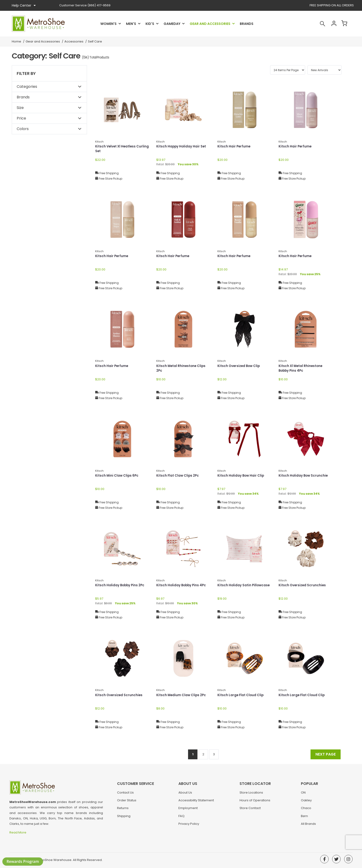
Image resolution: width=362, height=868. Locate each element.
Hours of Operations (255, 802)
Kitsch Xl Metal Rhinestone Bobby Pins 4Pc (301, 368)
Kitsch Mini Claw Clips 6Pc (117, 476)
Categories (27, 87)
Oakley (306, 802)
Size (20, 108)
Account (331, 24)
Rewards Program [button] (23, 861)
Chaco (306, 810)
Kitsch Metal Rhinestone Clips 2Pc (182, 368)
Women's (108, 24)
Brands (247, 24)
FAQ (181, 818)
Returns (123, 810)
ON (303, 795)
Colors (23, 129)
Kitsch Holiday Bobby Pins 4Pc (182, 585)
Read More (18, 832)
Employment (188, 810)
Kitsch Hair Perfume (234, 147)
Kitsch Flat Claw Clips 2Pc (178, 476)
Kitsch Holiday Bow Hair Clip (241, 476)
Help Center (24, 5)
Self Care (95, 41)
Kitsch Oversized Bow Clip (240, 366)
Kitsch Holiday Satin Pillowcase (244, 585)
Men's (131, 24)
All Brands (308, 826)
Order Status (127, 802)
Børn (304, 818)
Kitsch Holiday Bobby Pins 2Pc (121, 585)
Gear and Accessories (210, 24)
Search (318, 24)
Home (16, 41)
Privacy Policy (189, 826)
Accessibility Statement (196, 802)
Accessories (74, 41)
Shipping (124, 818)
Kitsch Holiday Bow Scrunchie (304, 476)
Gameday (172, 24)
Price (21, 118)
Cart (343, 24)
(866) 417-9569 (85, 5)
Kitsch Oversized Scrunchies (303, 585)
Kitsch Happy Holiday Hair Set (182, 147)
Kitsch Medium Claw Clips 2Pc (182, 695)
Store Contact (250, 810)
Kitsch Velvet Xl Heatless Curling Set (116, 149)
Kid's (150, 24)
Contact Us (125, 795)
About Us (185, 795)
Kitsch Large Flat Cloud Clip (241, 695)
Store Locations (251, 795)
